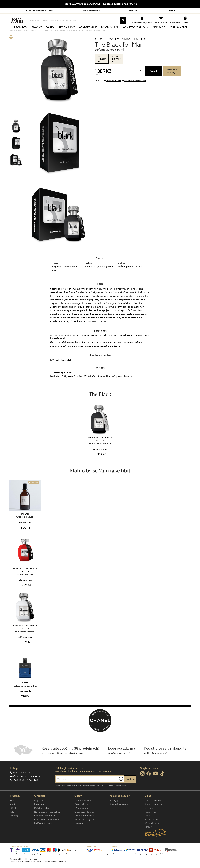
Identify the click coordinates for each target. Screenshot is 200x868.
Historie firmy (151, 821)
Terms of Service (115, 795)
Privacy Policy (100, 795)
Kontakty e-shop (153, 810)
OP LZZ (148, 837)
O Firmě (149, 818)
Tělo (12, 821)
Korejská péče (180, 32)
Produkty (22, 32)
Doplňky (14, 825)
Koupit (153, 81)
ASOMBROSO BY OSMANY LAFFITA (120, 49)
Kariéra (148, 825)
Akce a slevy (68, 32)
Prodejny (114, 810)
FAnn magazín (81, 818)
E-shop (14, 778)
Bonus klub (134, 11)
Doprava (39, 810)
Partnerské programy (85, 829)
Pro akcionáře (151, 829)
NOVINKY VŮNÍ (111, 32)
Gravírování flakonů (84, 821)
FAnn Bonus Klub (83, 810)
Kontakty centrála (153, 814)
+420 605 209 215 (22, 782)
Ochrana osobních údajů (46, 829)
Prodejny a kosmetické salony (39, 11)
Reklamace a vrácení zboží (47, 821)
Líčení (13, 818)
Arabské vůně (90, 32)
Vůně (13, 814)
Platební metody (42, 818)
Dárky (52, 32)
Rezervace (39, 814)
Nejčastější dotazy (43, 833)
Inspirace (160, 32)
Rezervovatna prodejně (172, 81)
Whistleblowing (152, 833)
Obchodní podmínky (44, 825)
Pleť (12, 810)
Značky (38, 32)
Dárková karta (81, 814)
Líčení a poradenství (91, 11)
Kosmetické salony (137, 32)
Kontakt (171, 11)
